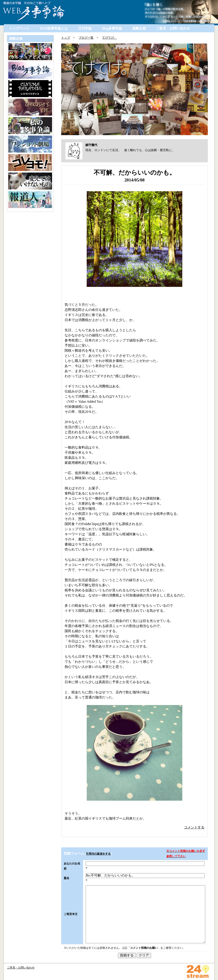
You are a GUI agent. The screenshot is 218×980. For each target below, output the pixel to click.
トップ (66, 38)
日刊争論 (85, 28)
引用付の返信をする (98, 854)
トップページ (19, 28)
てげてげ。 (109, 38)
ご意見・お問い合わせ (173, 28)
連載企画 (139, 28)
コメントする (194, 827)
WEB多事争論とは (54, 28)
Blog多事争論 (112, 28)
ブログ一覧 (86, 38)
